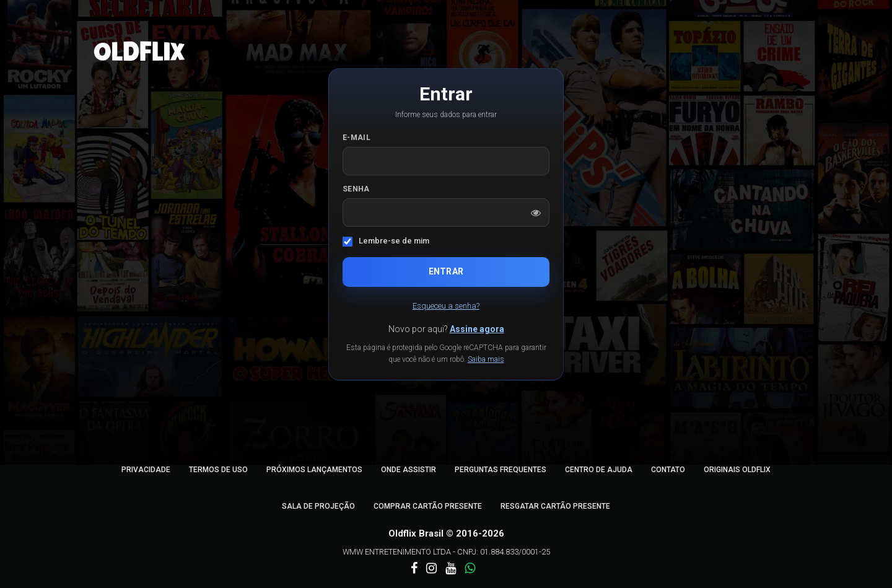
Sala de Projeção (318, 506)
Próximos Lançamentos (314, 470)
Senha (356, 189)
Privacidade (146, 470)
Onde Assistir (409, 470)
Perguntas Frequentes (501, 470)
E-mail (356, 138)
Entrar (446, 271)
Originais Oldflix (737, 470)
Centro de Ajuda (599, 470)
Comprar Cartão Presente (428, 506)
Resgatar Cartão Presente (555, 506)
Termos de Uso (218, 470)
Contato (668, 470)
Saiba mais (486, 359)
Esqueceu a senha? (446, 306)
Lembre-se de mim (394, 241)
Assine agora (477, 329)
